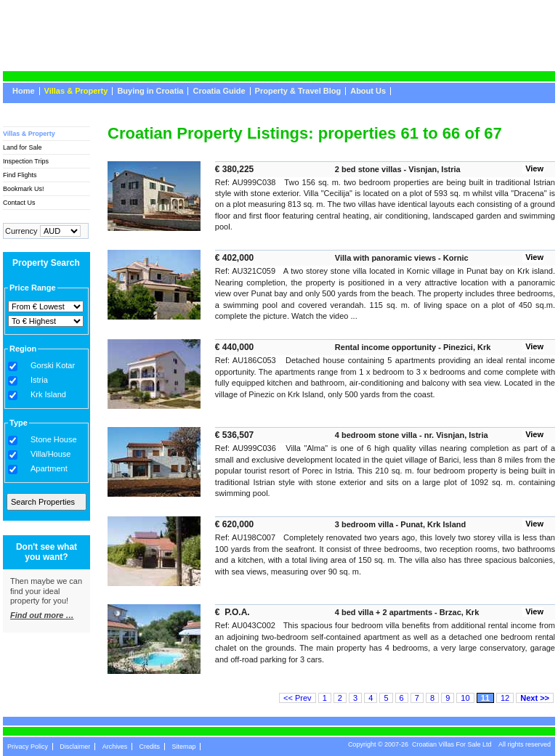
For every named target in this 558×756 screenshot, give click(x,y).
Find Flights (20, 175)
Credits (150, 747)
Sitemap (183, 747)
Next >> (535, 698)
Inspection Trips (26, 161)
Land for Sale (23, 147)
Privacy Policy (28, 747)
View (534, 169)
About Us (368, 91)
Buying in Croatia (150, 91)
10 (465, 698)
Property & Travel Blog (298, 91)
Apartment (49, 469)
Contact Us (19, 203)
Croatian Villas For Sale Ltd (452, 744)
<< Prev (298, 698)
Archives (115, 747)
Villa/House (50, 454)
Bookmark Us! (24, 189)
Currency (21, 231)
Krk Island (48, 395)
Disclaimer (75, 747)
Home (24, 91)
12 (505, 698)
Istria (39, 380)
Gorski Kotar (53, 366)
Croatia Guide (219, 91)
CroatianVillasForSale (122, 21)
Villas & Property (76, 91)
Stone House (54, 440)
